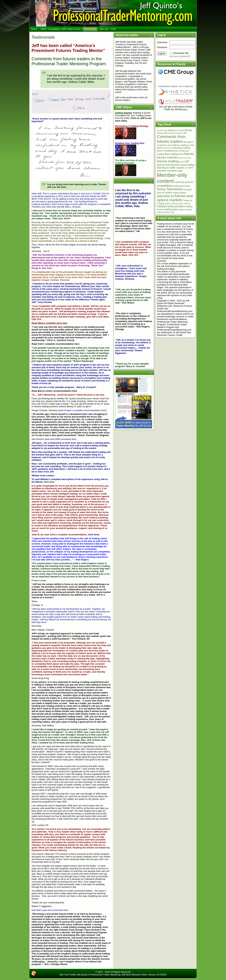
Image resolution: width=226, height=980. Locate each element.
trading (161, 206)
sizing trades (179, 193)
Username (162, 42)
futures (189, 154)
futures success (185, 158)
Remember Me (181, 53)
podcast (189, 182)
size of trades (164, 193)
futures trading (168, 161)
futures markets (167, 158)
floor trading (172, 154)
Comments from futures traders (171, 139)
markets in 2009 (184, 168)
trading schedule (185, 210)
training (160, 212)
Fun (181, 154)
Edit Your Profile (68, 975)
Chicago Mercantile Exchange (169, 133)
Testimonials (43, 37)
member (162, 171)
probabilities (165, 186)
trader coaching (171, 204)
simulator (187, 190)
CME (185, 133)
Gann (182, 162)
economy (167, 148)
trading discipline (176, 206)
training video (169, 212)
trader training (184, 204)
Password (162, 47)
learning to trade (166, 168)
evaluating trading (181, 148)
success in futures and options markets (175, 198)
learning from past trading (180, 165)
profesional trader (181, 186)
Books (188, 130)
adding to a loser (176, 130)
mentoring (179, 182)
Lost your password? (180, 56)
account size (162, 130)
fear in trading (165, 151)
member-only (175, 171)
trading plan (171, 209)
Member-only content (172, 178)
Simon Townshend (170, 189)
